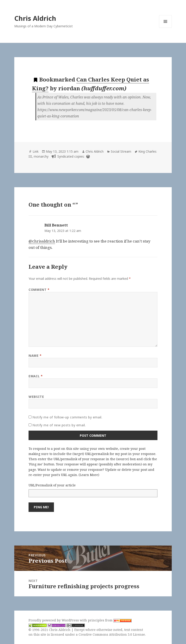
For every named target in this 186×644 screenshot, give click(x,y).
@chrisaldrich (42, 241)
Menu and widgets (165, 28)
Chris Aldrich (35, 18)
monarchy (41, 156)
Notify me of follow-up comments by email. (67, 417)
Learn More (89, 475)
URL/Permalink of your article (52, 485)
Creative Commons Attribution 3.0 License (112, 634)
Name (35, 356)
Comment (39, 290)
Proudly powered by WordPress (54, 620)
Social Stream (121, 151)
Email (36, 376)
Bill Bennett (56, 225)
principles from (110, 620)
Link (36, 151)
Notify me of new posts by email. (59, 425)
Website (36, 397)
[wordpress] (87, 156)
